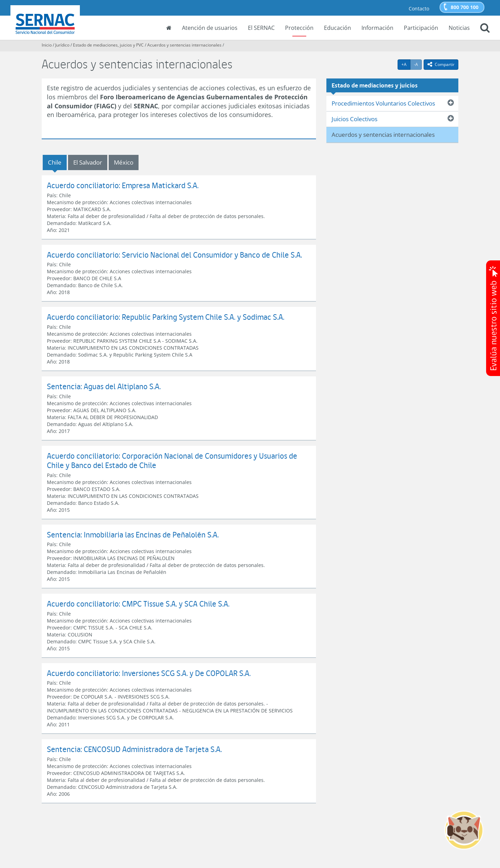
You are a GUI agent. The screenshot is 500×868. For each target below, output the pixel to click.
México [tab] (124, 162)
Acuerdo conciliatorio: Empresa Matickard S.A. (123, 185)
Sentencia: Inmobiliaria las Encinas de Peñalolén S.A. (133, 535)
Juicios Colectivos (355, 119)
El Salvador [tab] (88, 162)
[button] (485, 28)
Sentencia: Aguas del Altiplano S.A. (104, 386)
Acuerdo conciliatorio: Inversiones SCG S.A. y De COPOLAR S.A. (149, 673)
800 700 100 (465, 7)
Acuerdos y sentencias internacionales (184, 45)
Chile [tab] (55, 162)
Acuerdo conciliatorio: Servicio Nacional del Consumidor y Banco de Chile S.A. (174, 255)
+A (406, 64)
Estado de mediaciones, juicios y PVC (108, 45)
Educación (337, 28)
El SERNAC (261, 28)
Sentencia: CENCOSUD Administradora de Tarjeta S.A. (134, 749)
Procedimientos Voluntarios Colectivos (383, 103)
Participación (421, 28)
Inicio (47, 45)
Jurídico (62, 45)
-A (418, 64)
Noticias (459, 28)
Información (377, 28)
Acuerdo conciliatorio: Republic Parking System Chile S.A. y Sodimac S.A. (166, 317)
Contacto (419, 9)
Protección (299, 28)
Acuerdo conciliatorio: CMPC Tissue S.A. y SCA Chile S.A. (138, 604)
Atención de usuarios (210, 28)
